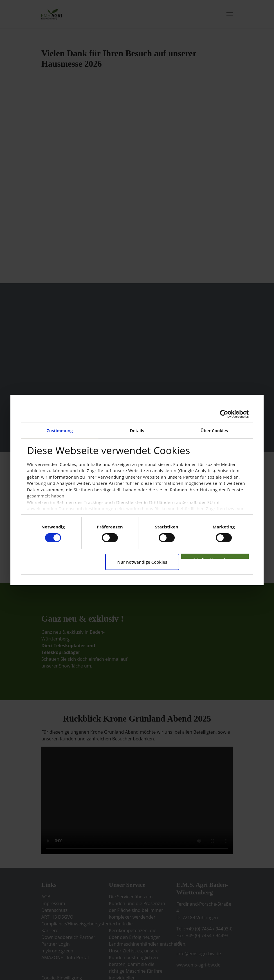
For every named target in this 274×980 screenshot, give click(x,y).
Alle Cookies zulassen (215, 558)
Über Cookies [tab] (214, 430)
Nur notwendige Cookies (142, 562)
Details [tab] (137, 430)
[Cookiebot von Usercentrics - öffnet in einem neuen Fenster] (224, 414)
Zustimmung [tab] (60, 430)
